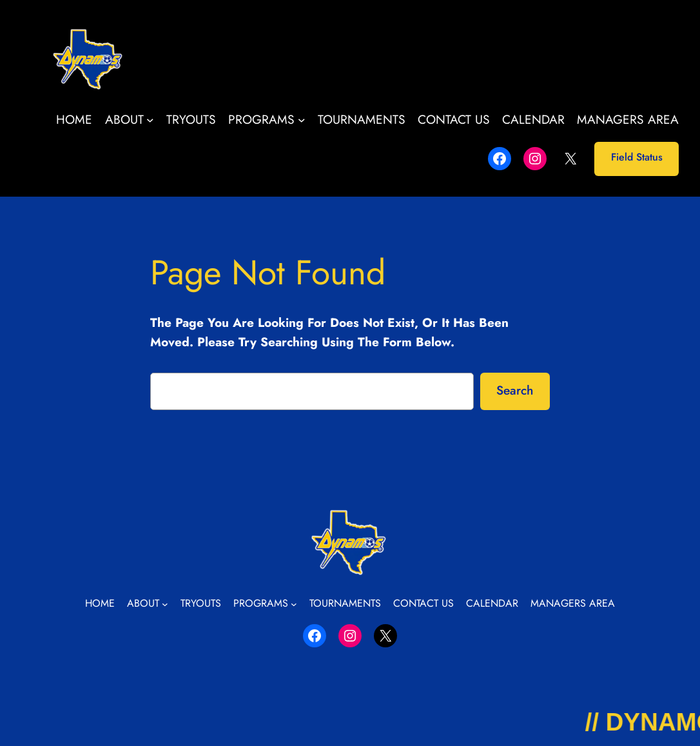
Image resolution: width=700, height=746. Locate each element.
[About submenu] (150, 120)
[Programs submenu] (302, 120)
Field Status (637, 157)
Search (515, 390)
